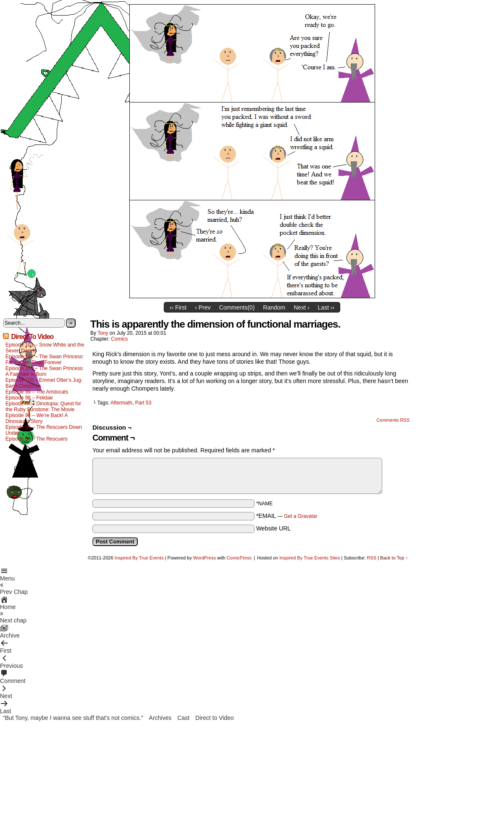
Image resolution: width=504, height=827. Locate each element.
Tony (103, 333)
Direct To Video (32, 337)
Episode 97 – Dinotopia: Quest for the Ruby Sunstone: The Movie (43, 407)
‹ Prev (203, 307)
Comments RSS (393, 420)
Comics (119, 339)
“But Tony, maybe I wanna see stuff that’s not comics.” (73, 718)
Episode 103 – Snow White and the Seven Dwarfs (45, 348)
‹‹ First (178, 307)
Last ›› (326, 307)
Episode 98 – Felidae (29, 398)
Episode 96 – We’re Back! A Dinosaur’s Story (37, 418)
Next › (301, 307)
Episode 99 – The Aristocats (37, 392)
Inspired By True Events (139, 558)
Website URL (273, 528)
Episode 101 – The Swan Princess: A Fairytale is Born (45, 371)
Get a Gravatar (301, 516)
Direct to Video (215, 718)
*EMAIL (287, 516)
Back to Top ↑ (394, 558)
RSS (371, 558)
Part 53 (143, 403)
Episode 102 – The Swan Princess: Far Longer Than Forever (45, 360)
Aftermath (121, 403)
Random (274, 307)
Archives (160, 718)
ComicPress (239, 558)
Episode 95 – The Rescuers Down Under (44, 430)
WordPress (205, 558)
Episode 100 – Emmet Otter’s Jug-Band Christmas (44, 383)
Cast (183, 718)
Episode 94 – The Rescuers (37, 439)
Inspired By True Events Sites (310, 558)
